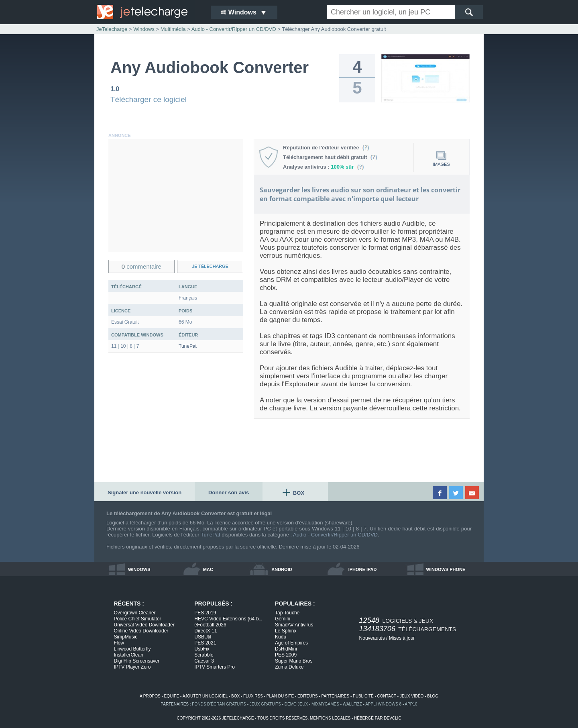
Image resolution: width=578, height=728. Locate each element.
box (235, 696)
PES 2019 (205, 613)
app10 (411, 704)
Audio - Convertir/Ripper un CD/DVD (335, 535)
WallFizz (352, 704)
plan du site (280, 696)
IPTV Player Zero (132, 667)
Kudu (281, 637)
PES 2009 (286, 655)
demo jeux (296, 704)
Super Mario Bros (294, 661)
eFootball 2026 (210, 625)
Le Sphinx (286, 631)
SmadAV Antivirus (294, 625)
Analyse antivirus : (324, 167)
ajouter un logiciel (205, 696)
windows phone (446, 569)
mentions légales (330, 718)
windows (139, 569)
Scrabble (204, 655)
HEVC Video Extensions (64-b (228, 619)
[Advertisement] (176, 196)
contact (387, 696)
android (282, 569)
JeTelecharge (112, 29)
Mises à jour (402, 638)
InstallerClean (129, 655)
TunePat (188, 346)
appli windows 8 (383, 704)
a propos (150, 696)
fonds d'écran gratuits (219, 704)
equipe (172, 696)
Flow (119, 643)
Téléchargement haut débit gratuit (330, 157)
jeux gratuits (265, 704)
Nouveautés (372, 638)
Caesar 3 (204, 661)
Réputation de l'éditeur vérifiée (326, 148)
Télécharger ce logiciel (149, 99)
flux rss (253, 696)
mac (208, 569)
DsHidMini (286, 649)
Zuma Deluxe (289, 667)
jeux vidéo (412, 696)
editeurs (308, 696)
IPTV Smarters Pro (215, 667)
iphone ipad (363, 569)
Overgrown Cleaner (135, 613)
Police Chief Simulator (138, 619)
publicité (363, 696)
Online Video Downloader (141, 631)
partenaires (335, 696)
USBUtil (203, 637)
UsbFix (202, 649)
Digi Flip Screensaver (137, 661)
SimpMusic (126, 637)
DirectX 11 (206, 631)
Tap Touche (287, 613)
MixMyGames (325, 704)
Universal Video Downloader (144, 625)
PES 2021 (205, 643)
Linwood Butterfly (132, 649)
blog (433, 696)
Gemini (283, 619)
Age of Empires (291, 643)
